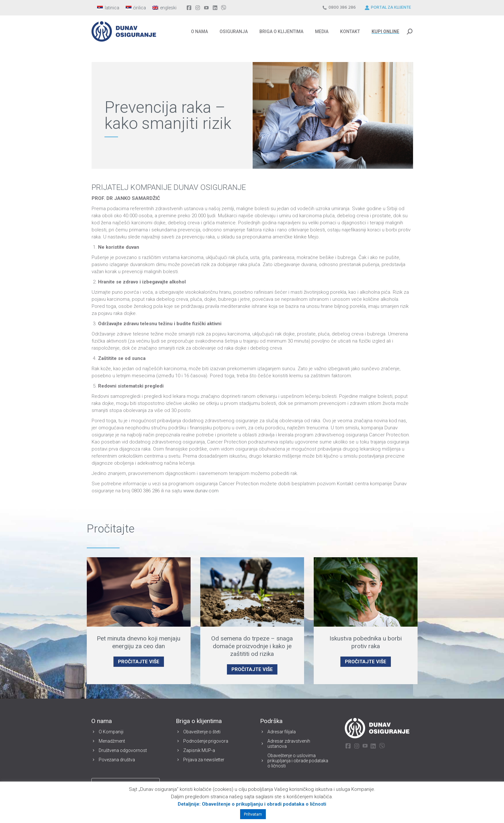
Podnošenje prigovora (206, 741)
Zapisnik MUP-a (199, 750)
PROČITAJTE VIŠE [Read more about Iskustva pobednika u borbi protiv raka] (366, 662)
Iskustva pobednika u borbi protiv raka (366, 642)
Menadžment (112, 741)
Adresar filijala (282, 732)
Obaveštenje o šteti (202, 732)
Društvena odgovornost (123, 750)
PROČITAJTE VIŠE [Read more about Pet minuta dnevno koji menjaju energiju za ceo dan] (139, 662)
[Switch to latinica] (108, 8)
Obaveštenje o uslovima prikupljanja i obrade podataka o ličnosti (298, 761)
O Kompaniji (111, 732)
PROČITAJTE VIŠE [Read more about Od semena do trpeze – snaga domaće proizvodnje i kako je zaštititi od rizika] (252, 669)
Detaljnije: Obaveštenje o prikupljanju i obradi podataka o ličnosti (252, 804)
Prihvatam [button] (253, 814)
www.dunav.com (201, 491)
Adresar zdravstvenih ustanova (289, 744)
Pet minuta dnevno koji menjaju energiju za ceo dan (139, 642)
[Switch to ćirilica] (136, 8)
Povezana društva (117, 760)
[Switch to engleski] (164, 8)
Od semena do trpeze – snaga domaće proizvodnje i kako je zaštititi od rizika (252, 646)
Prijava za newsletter (204, 760)
